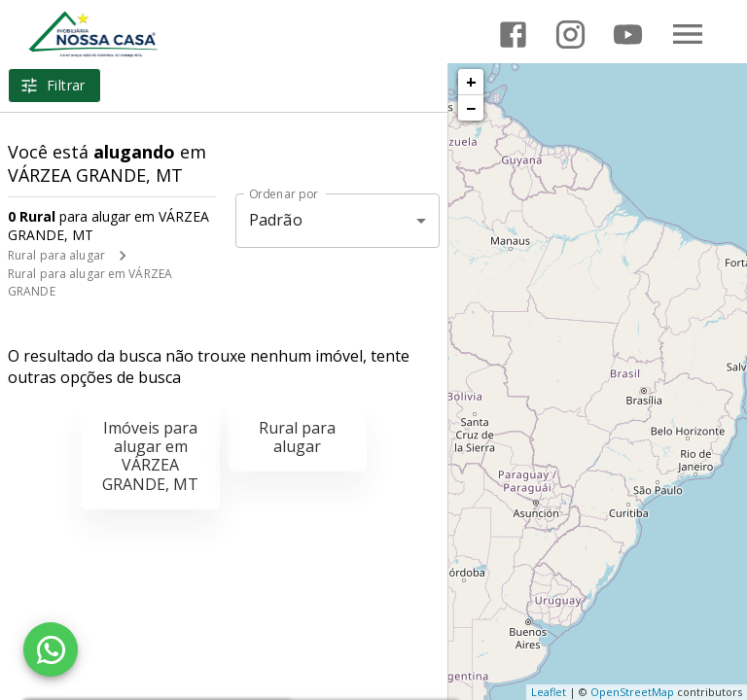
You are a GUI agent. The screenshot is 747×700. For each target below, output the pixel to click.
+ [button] (471, 82)
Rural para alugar (56, 255)
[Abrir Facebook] (513, 35)
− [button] (471, 108)
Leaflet (549, 692)
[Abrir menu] (688, 34)
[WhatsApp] (51, 649)
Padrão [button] (276, 220)
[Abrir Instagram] (570, 35)
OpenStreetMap (632, 692)
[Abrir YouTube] (628, 35)
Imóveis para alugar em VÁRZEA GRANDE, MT (150, 456)
